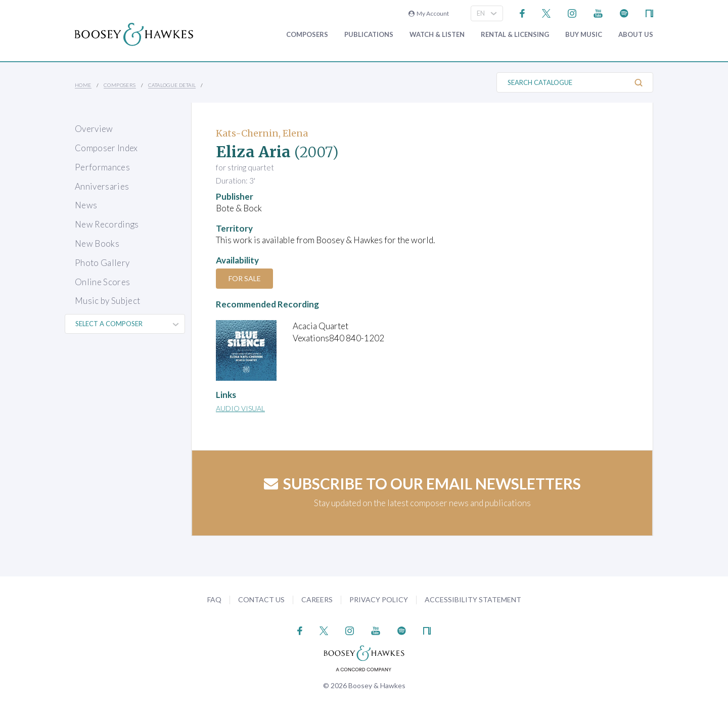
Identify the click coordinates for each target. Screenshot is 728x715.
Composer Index (106, 148)
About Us (636, 35)
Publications (369, 35)
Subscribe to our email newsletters (422, 483)
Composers (307, 35)
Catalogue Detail (172, 85)
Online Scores (102, 282)
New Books (97, 243)
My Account (429, 13)
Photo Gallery (102, 263)
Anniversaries (102, 186)
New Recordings (107, 224)
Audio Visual (240, 408)
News (86, 205)
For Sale (245, 278)
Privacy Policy (379, 599)
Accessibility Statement (473, 599)
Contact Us (261, 599)
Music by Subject (107, 301)
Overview (94, 129)
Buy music (584, 35)
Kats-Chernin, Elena (262, 133)
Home (83, 85)
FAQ (214, 599)
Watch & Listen (437, 35)
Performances (102, 167)
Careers (317, 599)
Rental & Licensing (515, 35)
